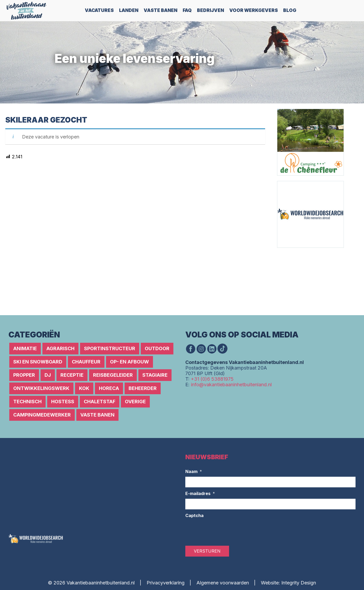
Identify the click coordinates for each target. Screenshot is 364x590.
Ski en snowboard (38, 362)
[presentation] (226, 531)
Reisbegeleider (113, 375)
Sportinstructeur (110, 348)
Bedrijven (210, 10)
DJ (48, 375)
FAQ (187, 10)
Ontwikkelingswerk (41, 388)
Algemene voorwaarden (223, 583)
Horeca (109, 388)
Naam (194, 472)
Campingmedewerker (42, 415)
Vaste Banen (161, 10)
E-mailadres (200, 494)
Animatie (25, 348)
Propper (24, 375)
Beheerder (143, 388)
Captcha (194, 515)
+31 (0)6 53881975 (212, 379)
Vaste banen (97, 415)
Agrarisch (60, 348)
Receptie (72, 375)
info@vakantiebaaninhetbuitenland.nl (231, 385)
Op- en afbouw (130, 362)
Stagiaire (155, 375)
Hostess (63, 402)
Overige (135, 402)
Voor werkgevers (254, 10)
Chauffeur (86, 362)
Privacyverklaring (166, 583)
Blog (290, 10)
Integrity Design (299, 583)
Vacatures (99, 10)
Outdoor (157, 348)
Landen (129, 10)
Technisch (27, 402)
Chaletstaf (100, 402)
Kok (84, 388)
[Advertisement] (309, 281)
